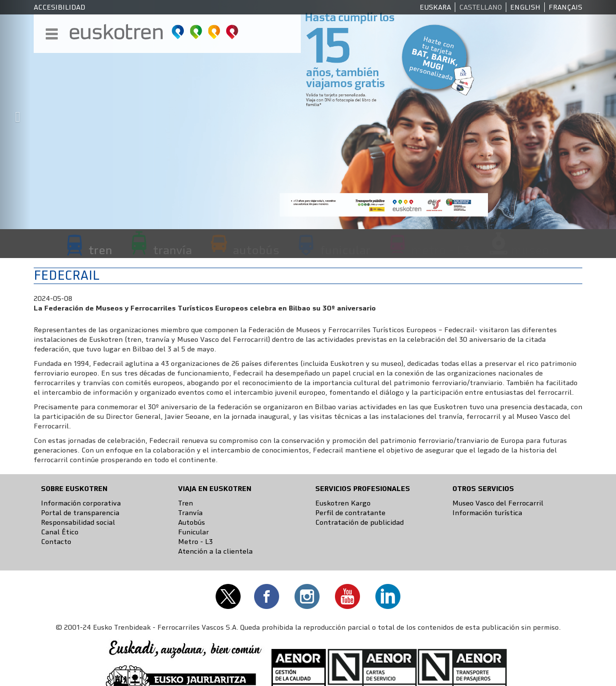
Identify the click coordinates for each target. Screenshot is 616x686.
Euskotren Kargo (343, 503)
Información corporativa (81, 503)
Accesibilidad (59, 7)
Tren (186, 503)
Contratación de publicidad (359, 522)
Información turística (487, 513)
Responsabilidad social (78, 522)
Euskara (435, 7)
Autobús (192, 522)
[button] (15, 115)
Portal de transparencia (80, 513)
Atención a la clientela (215, 551)
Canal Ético (60, 532)
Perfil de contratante (350, 513)
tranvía (173, 250)
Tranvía (190, 513)
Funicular (193, 532)
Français (565, 7)
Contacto (56, 542)
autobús (256, 250)
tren (100, 250)
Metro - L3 (195, 542)
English (525, 7)
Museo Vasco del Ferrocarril (498, 503)
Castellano (481, 7)
